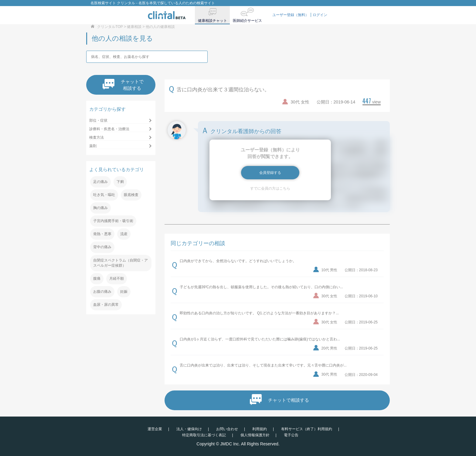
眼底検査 (131, 195)
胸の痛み (100, 208)
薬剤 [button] (93, 146)
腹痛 (97, 279)
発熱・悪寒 (102, 234)
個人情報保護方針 (255, 435)
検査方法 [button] (97, 137)
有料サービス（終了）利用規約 (307, 429)
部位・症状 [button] (98, 120)
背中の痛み (102, 247)
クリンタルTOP (110, 27)
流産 (124, 234)
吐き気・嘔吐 (104, 195)
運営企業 (155, 429)
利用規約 (260, 429)
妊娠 (124, 292)
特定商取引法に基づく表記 (204, 435)
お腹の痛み (102, 292)
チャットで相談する (123, 85)
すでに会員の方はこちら (270, 188)
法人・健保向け (189, 429)
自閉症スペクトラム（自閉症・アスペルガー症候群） (121, 263)
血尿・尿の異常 (106, 305)
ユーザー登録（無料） (291, 15)
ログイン (320, 15)
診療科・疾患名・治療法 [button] (109, 129)
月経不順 (117, 279)
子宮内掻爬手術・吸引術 (113, 221)
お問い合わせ (227, 429)
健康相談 (134, 27)
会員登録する (270, 173)
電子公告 (291, 435)
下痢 (120, 182)
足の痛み (100, 182)
